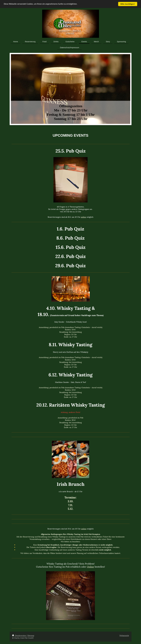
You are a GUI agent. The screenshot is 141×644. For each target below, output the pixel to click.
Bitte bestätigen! (128, 4)
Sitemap (31, 635)
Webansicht (124, 635)
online (84, 217)
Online (90, 566)
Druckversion (19, 635)
